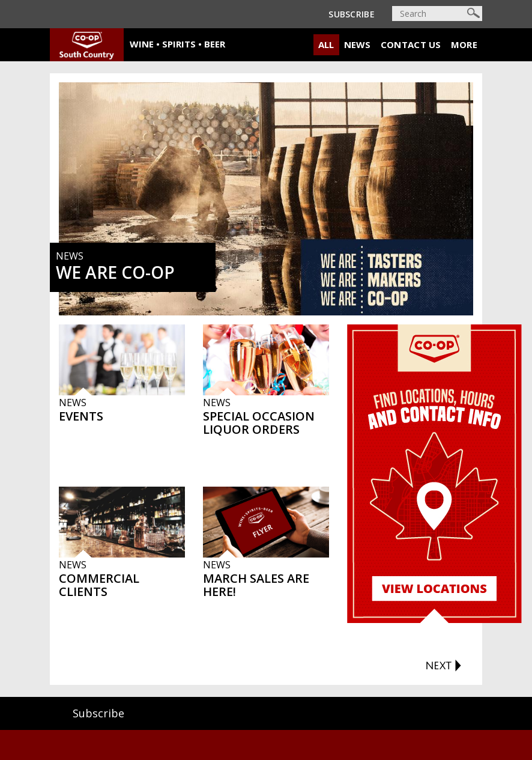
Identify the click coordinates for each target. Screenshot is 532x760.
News (358, 44)
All (326, 44)
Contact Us (411, 44)
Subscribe (352, 14)
